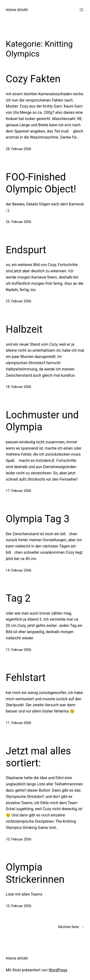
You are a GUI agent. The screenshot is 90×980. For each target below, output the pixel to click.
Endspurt (26, 250)
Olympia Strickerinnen (35, 873)
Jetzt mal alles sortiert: (38, 757)
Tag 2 (18, 598)
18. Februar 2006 (18, 387)
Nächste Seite (71, 927)
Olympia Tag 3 (38, 519)
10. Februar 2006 (18, 839)
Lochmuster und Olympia (42, 421)
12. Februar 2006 (18, 650)
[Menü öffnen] (81, 10)
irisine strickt (17, 10)
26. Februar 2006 (18, 222)
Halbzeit (24, 329)
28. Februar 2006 (18, 149)
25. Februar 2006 (18, 301)
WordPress (58, 970)
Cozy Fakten (33, 79)
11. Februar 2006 (18, 723)
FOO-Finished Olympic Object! (41, 183)
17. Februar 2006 (18, 491)
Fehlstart (26, 678)
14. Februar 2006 (18, 570)
